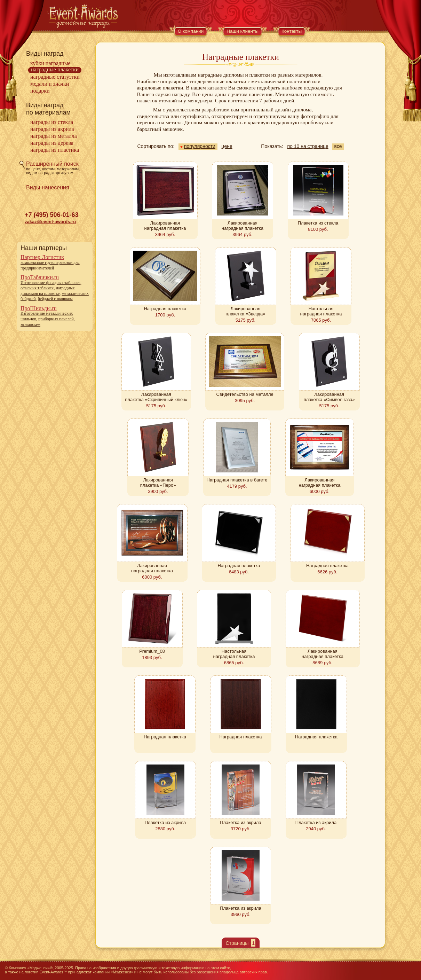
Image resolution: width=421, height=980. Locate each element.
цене (227, 146)
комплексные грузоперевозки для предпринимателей (50, 265)
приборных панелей (56, 319)
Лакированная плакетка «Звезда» (246, 311)
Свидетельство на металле (245, 394)
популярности (198, 146)
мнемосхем (30, 324)
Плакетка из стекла (318, 223)
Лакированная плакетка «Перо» (158, 483)
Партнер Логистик (42, 257)
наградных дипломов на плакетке (48, 291)
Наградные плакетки (55, 69)
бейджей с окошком (55, 299)
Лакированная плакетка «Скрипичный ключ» (156, 397)
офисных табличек (37, 288)
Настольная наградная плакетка (321, 311)
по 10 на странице (308, 146)
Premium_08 (152, 651)
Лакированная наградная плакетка (165, 226)
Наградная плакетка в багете (237, 480)
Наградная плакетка (165, 309)
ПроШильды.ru (39, 308)
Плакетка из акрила (165, 822)
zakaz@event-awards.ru (50, 222)
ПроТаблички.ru (40, 277)
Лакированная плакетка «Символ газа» (329, 397)
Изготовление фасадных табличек (51, 283)
